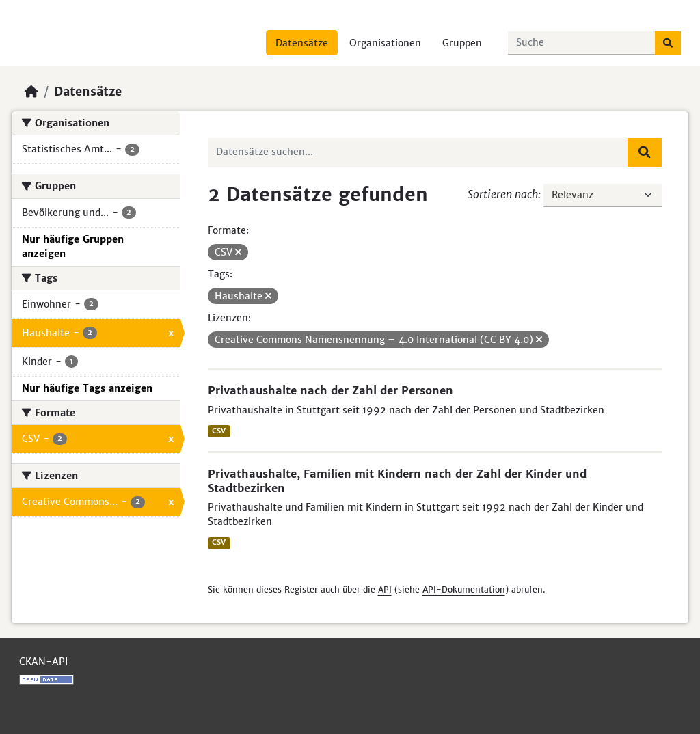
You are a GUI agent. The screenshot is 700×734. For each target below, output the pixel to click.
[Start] (31, 92)
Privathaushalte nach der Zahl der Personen (331, 390)
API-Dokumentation (464, 589)
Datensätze (302, 43)
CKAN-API (43, 662)
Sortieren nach (503, 194)
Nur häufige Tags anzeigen (87, 388)
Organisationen (385, 43)
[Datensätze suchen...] (582, 43)
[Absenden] (668, 43)
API (385, 589)
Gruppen (462, 43)
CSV (219, 431)
